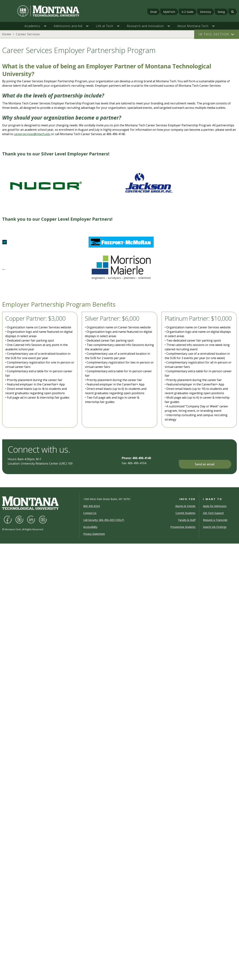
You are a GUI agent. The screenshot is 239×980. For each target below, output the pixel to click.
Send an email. (205, 464)
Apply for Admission (215, 506)
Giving (221, 12)
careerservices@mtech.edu (32, 134)
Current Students (185, 513)
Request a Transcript (215, 520)
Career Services (28, 34)
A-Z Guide (188, 12)
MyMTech (169, 12)
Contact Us (90, 513)
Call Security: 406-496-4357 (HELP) (104, 520)
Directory (206, 12)
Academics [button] (32, 26)
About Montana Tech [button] (193, 26)
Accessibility (90, 527)
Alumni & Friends (185, 506)
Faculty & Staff (187, 520)
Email (153, 12)
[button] (47, 26)
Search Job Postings (215, 527)
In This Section (214, 34)
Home (7, 34)
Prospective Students (183, 527)
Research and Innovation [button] (145, 26)
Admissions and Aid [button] (68, 26)
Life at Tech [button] (105, 26)
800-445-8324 (92, 506)
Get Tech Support (213, 513)
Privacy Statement (94, 534)
